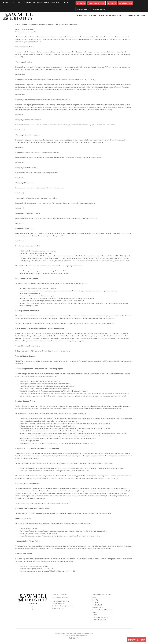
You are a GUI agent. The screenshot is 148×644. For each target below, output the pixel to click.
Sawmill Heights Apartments (60, 598)
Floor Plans (82, 16)
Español (81, 3)
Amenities (92, 16)
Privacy (95, 612)
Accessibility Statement (100, 617)
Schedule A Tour (126, 3)
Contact (123, 16)
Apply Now (112, 3)
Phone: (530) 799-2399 (59, 608)
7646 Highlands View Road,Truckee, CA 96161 (61, 602)
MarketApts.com (82, 636)
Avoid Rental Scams (96, 3)
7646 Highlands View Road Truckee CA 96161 (49, 3)
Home (94, 598)
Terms (95, 615)
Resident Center (83, 9)
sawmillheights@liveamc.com (65, 606)
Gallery (101, 16)
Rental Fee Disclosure (137, 16)
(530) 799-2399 (16, 3)
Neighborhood (112, 16)
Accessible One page (99, 620)
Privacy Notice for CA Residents (103, 610)
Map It (5, 5)
